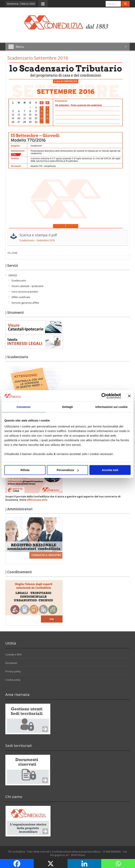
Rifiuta (25, 470)
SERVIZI (13, 275)
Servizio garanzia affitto (25, 303)
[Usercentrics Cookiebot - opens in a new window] (104, 396)
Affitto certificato (21, 297)
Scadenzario (19, 280)
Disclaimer (11, 663)
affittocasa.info (37, 500)
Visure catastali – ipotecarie (27, 286)
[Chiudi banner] (129, 396)
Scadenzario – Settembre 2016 (37, 240)
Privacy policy (13, 671)
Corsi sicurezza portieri (25, 292)
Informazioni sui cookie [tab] (111, 407)
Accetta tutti (110, 470)
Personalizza (68, 470)
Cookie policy (13, 680)
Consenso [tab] (24, 407)
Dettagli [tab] (67, 407)
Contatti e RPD (14, 654)
